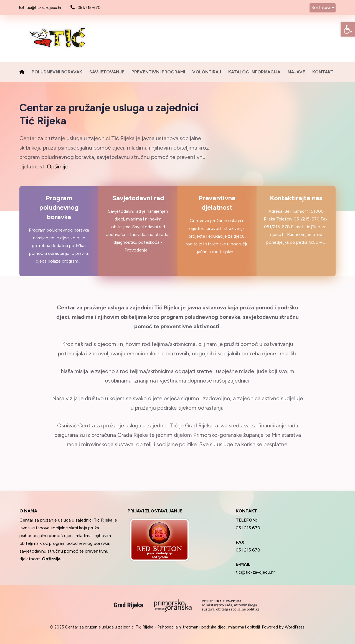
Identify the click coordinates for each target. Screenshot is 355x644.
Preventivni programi (158, 72)
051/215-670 (89, 8)
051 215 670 (248, 528)
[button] (348, 29)
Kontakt (323, 72)
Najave (296, 72)
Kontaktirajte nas (296, 198)
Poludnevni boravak (57, 72)
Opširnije (58, 166)
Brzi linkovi (321, 8)
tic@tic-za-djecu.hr (44, 8)
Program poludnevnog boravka (59, 207)
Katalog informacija (254, 72)
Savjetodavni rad (138, 198)
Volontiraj (207, 72)
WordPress (295, 627)
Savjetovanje (107, 72)
